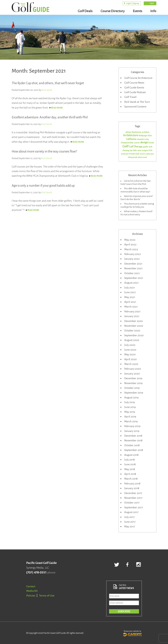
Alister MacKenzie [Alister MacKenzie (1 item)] (133, 132)
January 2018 (132, 488)
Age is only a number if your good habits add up (43, 186)
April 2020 (130, 359)
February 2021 (132, 311)
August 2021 (131, 283)
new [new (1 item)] (139, 150)
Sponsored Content (135, 107)
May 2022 (130, 240)
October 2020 (132, 330)
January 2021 (132, 316)
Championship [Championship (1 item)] (127, 143)
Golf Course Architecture (138, 78)
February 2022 (133, 254)
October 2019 (132, 388)
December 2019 (133, 378)
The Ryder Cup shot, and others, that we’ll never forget (48, 83)
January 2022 (132, 259)
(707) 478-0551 (36, 573)
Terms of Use (47, 596)
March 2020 (131, 364)
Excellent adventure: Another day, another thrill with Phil (50, 117)
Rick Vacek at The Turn (137, 102)
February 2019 (132, 426)
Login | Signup (133, 3)
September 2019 (134, 393)
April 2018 (130, 474)
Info (153, 11)
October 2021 (132, 273)
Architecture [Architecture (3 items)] (131, 135)
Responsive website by (132, 633)
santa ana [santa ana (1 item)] (150, 154)
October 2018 (132, 445)
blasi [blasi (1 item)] (150, 136)
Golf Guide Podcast (135, 92)
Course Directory (112, 11)
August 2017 (131, 512)
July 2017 (129, 517)
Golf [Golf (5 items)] (125, 146)
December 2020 (134, 321)
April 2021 (130, 302)
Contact (31, 586)
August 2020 (132, 340)
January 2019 (132, 431)
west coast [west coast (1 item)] (142, 157)
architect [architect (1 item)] (146, 132)
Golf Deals (84, 11)
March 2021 (131, 307)
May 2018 (130, 469)
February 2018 (132, 483)
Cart (152, 3)
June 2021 (130, 292)
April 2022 (130, 244)
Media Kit (32, 591)
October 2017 (132, 503)
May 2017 (130, 526)
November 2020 (134, 326)
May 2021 (130, 297)
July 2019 (130, 402)
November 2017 (133, 498)
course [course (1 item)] (137, 143)
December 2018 (133, 436)
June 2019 (130, 407)
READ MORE (57, 108)
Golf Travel (130, 97)
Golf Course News (134, 83)
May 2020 (130, 354)
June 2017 (130, 522)
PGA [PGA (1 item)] (150, 150)
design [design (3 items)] (144, 142)
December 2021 (133, 264)
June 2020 (130, 350)
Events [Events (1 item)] (151, 143)
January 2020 (132, 374)
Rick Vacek (47, 90)
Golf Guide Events (134, 87)
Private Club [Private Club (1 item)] (134, 154)
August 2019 (131, 397)
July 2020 (130, 345)
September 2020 (134, 335)
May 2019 (130, 412)
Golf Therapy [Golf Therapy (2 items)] (136, 147)
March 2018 (131, 479)
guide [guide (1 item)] (146, 147)
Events (137, 11)
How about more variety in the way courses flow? (44, 151)
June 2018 (130, 464)
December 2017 (133, 493)
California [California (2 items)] (131, 139)
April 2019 (130, 417)
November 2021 (133, 268)
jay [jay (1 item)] (131, 150)
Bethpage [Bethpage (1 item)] (143, 136)
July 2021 (130, 288)
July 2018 (129, 460)
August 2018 (131, 455)
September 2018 (134, 450)
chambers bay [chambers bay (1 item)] (143, 139)
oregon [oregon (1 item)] (145, 150)
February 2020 (133, 369)
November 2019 (133, 383)
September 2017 (134, 507)
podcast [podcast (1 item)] (125, 154)
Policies (31, 596)
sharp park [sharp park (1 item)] (133, 157)
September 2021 (134, 278)
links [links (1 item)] (135, 150)
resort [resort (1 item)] (142, 154)
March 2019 (131, 421)
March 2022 (131, 249)
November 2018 (133, 440)
